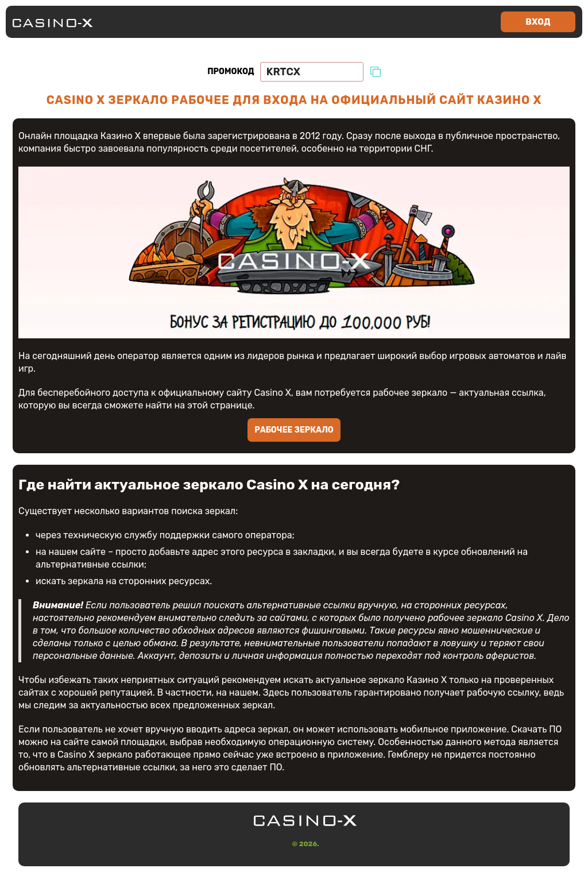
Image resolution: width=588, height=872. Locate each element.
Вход (538, 22)
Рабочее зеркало (294, 430)
